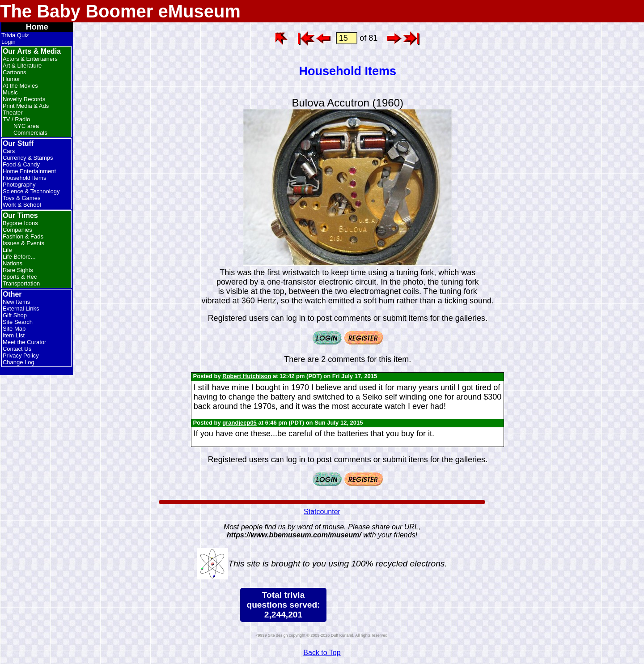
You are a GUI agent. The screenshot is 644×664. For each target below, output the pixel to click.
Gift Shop (15, 315)
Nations (13, 263)
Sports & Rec (20, 277)
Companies (17, 230)
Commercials (30, 133)
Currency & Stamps (28, 158)
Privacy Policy (21, 355)
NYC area (26, 126)
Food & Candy (21, 164)
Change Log (19, 362)
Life (7, 250)
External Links (21, 309)
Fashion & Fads (23, 236)
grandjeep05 (239, 423)
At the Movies (20, 86)
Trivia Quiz (15, 35)
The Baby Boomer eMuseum (120, 11)
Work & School (22, 205)
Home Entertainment (29, 171)
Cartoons (15, 72)
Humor (11, 79)
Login (8, 42)
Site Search (18, 322)
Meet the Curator (25, 342)
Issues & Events (23, 243)
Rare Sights (18, 270)
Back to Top (322, 653)
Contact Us (17, 349)
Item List (14, 335)
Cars (9, 151)
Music (10, 92)
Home (37, 27)
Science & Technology (31, 191)
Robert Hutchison (247, 376)
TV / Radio (16, 119)
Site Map (14, 329)
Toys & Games (22, 198)
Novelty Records (24, 99)
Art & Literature (22, 66)
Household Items (25, 178)
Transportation (21, 283)
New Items (16, 302)
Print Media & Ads (26, 106)
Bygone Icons (20, 223)
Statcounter (322, 512)
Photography (19, 185)
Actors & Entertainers (30, 59)
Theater (13, 113)
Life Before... (19, 257)
